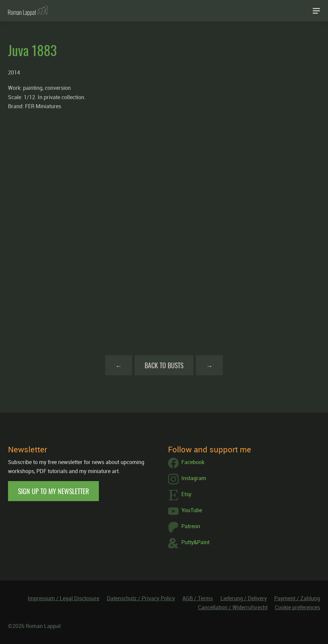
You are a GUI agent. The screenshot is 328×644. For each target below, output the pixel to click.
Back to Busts (164, 365)
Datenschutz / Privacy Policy (141, 598)
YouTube (185, 511)
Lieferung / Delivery (244, 598)
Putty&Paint (189, 543)
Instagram (187, 479)
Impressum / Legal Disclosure (63, 598)
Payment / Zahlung (297, 598)
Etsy (180, 495)
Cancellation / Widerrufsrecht (233, 607)
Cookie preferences (297, 607)
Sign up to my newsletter (53, 491)
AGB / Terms (198, 598)
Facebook (186, 463)
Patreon (184, 527)
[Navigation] (316, 11)
